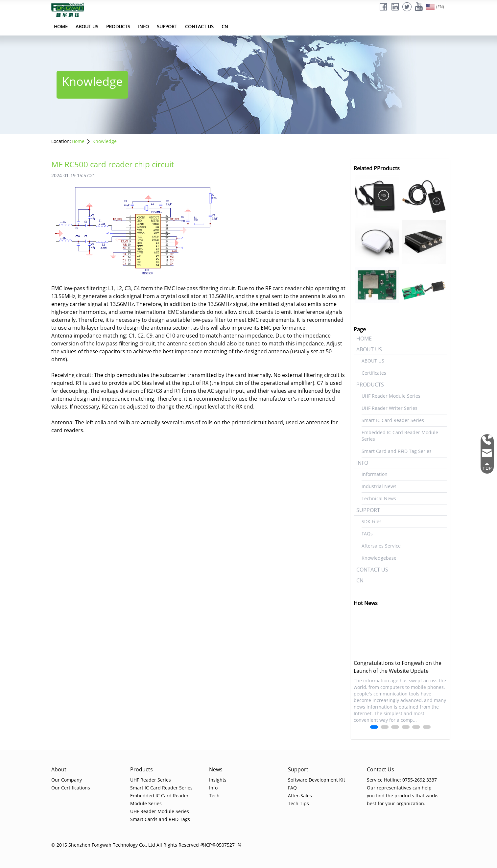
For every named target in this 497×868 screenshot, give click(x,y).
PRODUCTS (118, 26)
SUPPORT (167, 26)
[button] (374, 727)
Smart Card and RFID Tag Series (397, 451)
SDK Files (372, 521)
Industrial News (379, 486)
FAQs (367, 534)
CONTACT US (199, 26)
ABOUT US (87, 26)
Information (375, 474)
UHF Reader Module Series (391, 396)
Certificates (374, 373)
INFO (143, 26)
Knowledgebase (379, 558)
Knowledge (105, 141)
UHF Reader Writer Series (390, 408)
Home (78, 141)
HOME (61, 26)
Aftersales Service (381, 546)
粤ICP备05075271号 (221, 845)
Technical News (379, 498)
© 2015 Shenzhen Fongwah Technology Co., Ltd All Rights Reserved (125, 845)
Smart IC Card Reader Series (393, 420)
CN (225, 26)
